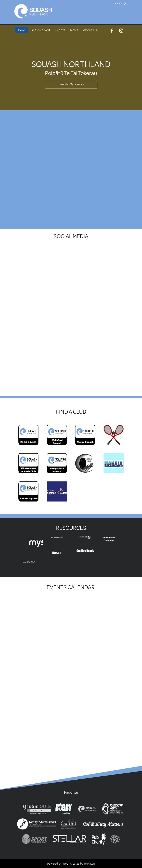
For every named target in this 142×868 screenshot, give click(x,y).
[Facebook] (112, 31)
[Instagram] (121, 31)
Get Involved (40, 30)
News (74, 30)
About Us (90, 30)
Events (60, 30)
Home (21, 30)
